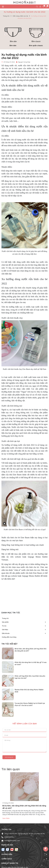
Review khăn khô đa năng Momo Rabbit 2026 (29, 691)
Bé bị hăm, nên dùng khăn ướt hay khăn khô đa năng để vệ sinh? (30, 650)
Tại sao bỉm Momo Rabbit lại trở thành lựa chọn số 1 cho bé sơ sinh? (30, 704)
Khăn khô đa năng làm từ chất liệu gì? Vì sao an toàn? (31, 663)
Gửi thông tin (9, 757)
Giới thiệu (5, 630)
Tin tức (4, 626)
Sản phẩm (5, 622)
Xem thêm (6, 818)
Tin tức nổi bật (9, 644)
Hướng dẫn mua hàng (9, 637)
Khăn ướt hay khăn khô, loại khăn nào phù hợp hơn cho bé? (30, 677)
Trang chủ (5, 618)
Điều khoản (6, 633)
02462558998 (9, 837)
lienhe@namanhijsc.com (12, 841)
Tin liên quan (11, 769)
